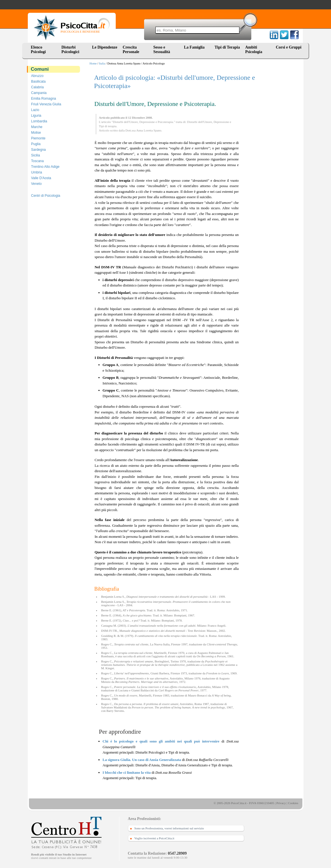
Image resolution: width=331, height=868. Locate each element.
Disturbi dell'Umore (200, 122)
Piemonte (38, 138)
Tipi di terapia (108, 126)
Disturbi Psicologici (70, 50)
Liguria (36, 116)
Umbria (37, 172)
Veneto (36, 184)
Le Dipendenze (105, 47)
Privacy (281, 803)
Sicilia (36, 155)
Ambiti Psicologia (254, 50)
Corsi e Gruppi (289, 47)
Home (93, 63)
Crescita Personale (131, 50)
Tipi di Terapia (227, 47)
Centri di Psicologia (46, 196)
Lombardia (39, 121)
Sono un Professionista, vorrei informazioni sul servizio (169, 828)
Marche (37, 127)
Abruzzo (37, 76)
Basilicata (38, 81)
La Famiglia (195, 47)
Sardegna (39, 150)
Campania (39, 93)
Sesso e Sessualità (162, 50)
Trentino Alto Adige (45, 167)
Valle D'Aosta (41, 178)
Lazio (35, 110)
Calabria (38, 87)
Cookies (293, 803)
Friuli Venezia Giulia (46, 104)
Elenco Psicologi (38, 50)
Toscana (38, 161)
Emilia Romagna (44, 99)
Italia (102, 63)
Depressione (221, 122)
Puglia (36, 144)
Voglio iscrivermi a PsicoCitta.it (154, 838)
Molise (36, 133)
